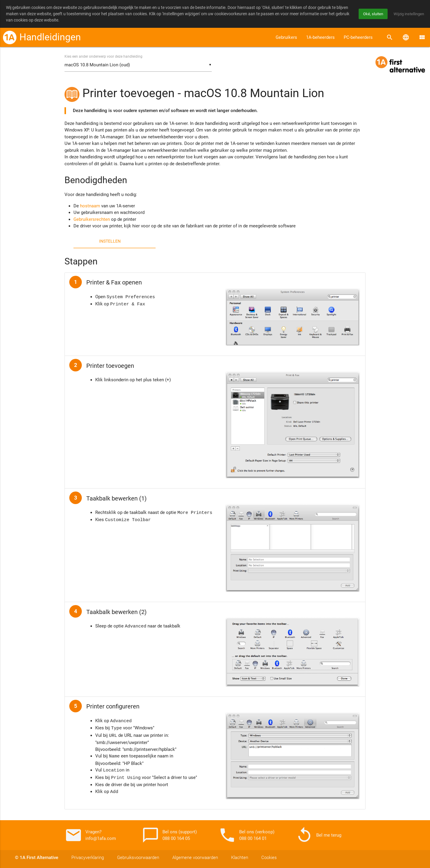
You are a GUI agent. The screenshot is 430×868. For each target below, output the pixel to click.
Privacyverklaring (88, 858)
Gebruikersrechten (92, 220)
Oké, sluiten (370, 14)
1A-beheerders (320, 37)
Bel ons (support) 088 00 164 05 (169, 835)
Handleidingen (50, 37)
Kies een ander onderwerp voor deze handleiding (103, 57)
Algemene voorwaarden (195, 858)
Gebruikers (286, 37)
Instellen (110, 241)
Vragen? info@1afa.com (90, 835)
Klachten (240, 858)
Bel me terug (318, 835)
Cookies (269, 858)
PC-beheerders (358, 37)
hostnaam (90, 206)
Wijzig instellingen (408, 14)
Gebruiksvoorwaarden (138, 858)
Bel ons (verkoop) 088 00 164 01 (246, 835)
